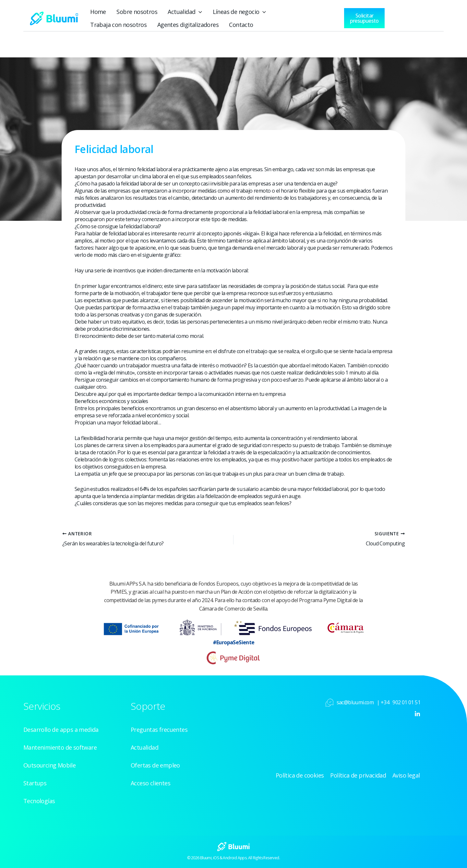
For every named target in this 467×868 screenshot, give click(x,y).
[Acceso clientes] (406, 17)
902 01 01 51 (406, 702)
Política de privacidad (359, 775)
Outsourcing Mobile (49, 765)
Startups (35, 783)
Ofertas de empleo (155, 765)
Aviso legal (407, 775)
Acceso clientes (150, 783)
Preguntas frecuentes (159, 730)
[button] (197, 12)
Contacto (173, 25)
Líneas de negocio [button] (237, 12)
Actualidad (144, 747)
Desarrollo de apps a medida (61, 730)
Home (98, 12)
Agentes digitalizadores (120, 25)
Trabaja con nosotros (301, 12)
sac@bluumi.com (355, 702)
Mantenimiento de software (60, 747)
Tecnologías (39, 801)
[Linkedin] (417, 714)
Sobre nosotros (136, 12)
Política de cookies (301, 775)
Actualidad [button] (183, 12)
